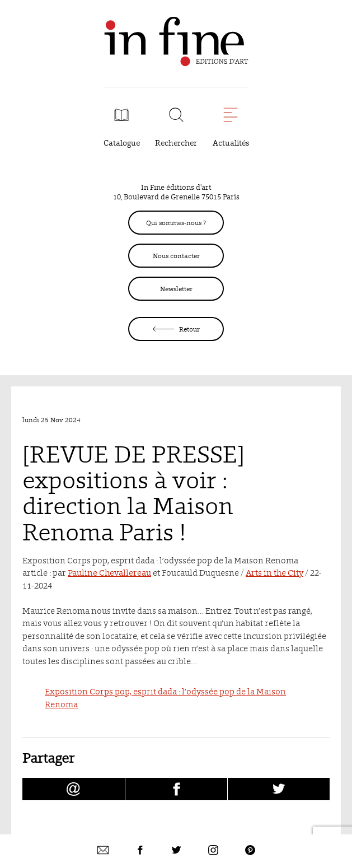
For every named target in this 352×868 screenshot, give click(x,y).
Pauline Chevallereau (109, 573)
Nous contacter (176, 256)
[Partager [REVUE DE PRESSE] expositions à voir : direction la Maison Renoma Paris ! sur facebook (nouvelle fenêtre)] (176, 789)
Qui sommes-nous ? (176, 223)
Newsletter (176, 289)
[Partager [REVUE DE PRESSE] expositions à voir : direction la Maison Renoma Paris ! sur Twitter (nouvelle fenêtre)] (279, 789)
